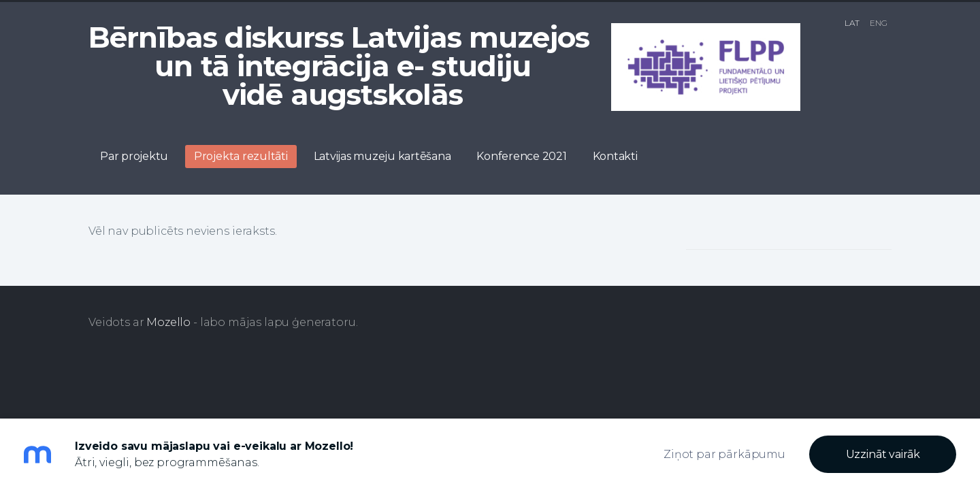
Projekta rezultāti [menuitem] (241, 156)
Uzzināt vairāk (883, 454)
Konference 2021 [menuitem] (521, 156)
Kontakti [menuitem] (615, 156)
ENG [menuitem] (879, 23)
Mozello (168, 322)
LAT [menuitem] (852, 23)
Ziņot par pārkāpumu (724, 454)
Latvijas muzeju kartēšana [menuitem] (382, 156)
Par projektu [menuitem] (134, 156)
